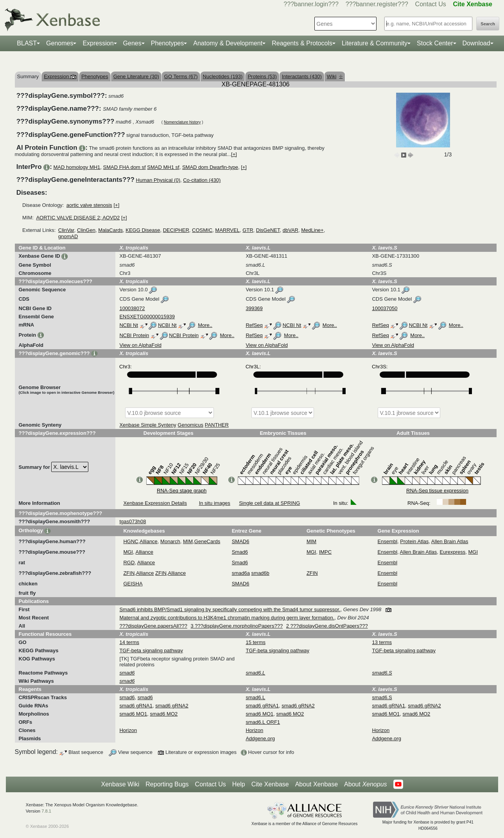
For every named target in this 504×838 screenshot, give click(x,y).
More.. (205, 325)
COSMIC (202, 230)
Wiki (335, 76)
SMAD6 (241, 541)
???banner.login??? (311, 4)
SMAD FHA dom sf (125, 167)
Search (488, 24)
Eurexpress (453, 552)
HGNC (131, 541)
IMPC (326, 552)
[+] (234, 154)
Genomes (60, 43)
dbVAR (291, 230)
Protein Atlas (414, 541)
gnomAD (68, 236)
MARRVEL (227, 230)
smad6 (127, 697)
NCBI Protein (134, 335)
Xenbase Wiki (120, 784)
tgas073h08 (133, 521)
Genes (132, 43)
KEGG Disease (143, 230)
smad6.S (382, 697)
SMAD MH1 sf (163, 167)
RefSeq (254, 325)
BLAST (27, 43)
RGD (129, 563)
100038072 (132, 308)
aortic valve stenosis (89, 205)
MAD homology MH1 (77, 167)
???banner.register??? (377, 4)
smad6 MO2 (164, 714)
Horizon (128, 730)
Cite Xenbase (270, 784)
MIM (188, 541)
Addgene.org (260, 738)
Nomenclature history (182, 122)
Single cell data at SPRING (269, 503)
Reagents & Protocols (302, 43)
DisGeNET (268, 230)
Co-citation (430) (202, 180)
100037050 (385, 308)
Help (239, 784)
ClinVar (66, 230)
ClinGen (86, 230)
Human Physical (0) (158, 180)
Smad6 (240, 552)
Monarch (170, 541)
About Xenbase (317, 784)
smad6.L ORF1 (263, 722)
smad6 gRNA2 (172, 706)
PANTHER (217, 425)
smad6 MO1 (133, 714)
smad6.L (255, 697)
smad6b (260, 573)
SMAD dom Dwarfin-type (210, 167)
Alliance (149, 541)
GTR (248, 230)
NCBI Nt (129, 325)
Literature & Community (375, 43)
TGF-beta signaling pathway (151, 650)
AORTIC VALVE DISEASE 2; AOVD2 (78, 218)
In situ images (215, 503)
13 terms (382, 642)
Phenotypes (168, 43)
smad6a (241, 573)
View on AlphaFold (140, 345)
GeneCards (207, 541)
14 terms (129, 642)
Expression (98, 43)
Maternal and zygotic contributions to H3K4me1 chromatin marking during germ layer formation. (227, 618)
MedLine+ (312, 230)
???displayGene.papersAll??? (153, 626)
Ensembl (388, 541)
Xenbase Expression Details (155, 503)
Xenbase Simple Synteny (148, 425)
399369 (254, 308)
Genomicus (190, 425)
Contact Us (431, 4)
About (365, 784)
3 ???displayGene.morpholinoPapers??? (237, 626)
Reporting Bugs (167, 784)
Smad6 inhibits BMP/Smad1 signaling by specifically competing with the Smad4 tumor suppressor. (230, 609)
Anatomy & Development (228, 43)
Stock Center (435, 43)
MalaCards (110, 230)
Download (476, 43)
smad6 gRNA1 (136, 706)
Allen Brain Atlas (450, 541)
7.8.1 (46, 811)
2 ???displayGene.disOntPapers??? (327, 626)
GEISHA (133, 584)
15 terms (256, 642)
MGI (128, 552)
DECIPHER (176, 230)
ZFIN (129, 573)
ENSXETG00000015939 (147, 317)
